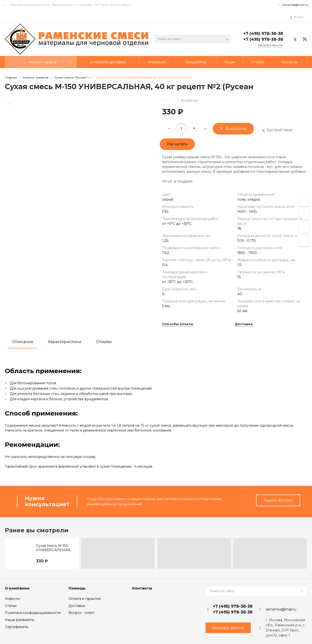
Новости (12, 599)
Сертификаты (17, 627)
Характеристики (65, 342)
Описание (23, 342)
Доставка (244, 324)
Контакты (142, 588)
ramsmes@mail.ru (295, 5)
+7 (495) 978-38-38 (263, 34)
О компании (17, 588)
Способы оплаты (178, 324)
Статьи (11, 606)
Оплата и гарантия (85, 599)
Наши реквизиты (20, 620)
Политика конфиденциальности (33, 613)
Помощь (77, 588)
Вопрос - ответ (82, 613)
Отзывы (104, 342)
